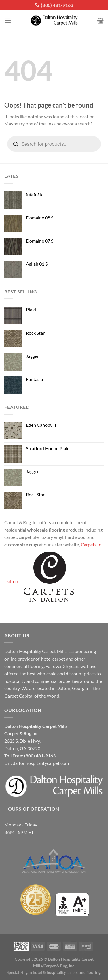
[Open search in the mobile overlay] (54, 144)
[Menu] (8, 20)
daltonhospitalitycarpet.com (41, 763)
